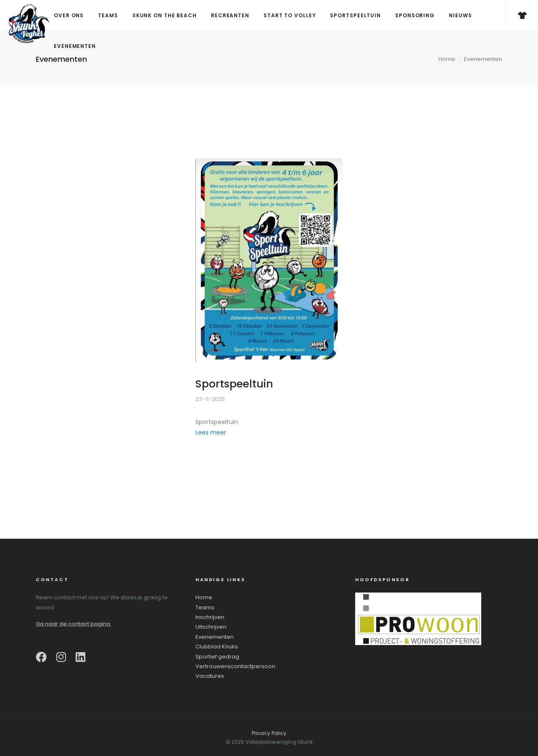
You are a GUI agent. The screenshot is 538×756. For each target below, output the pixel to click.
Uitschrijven (211, 627)
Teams (205, 607)
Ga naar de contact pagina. (74, 624)
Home (447, 59)
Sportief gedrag (217, 657)
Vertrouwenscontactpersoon (235, 666)
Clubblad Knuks (217, 647)
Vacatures (210, 676)
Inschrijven (210, 617)
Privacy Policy (269, 733)
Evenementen (215, 637)
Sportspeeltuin (234, 384)
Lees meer (211, 432)
